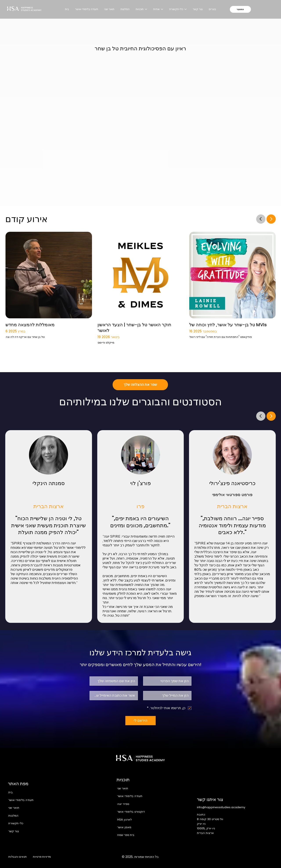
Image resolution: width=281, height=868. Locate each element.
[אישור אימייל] (115, 696)
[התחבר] (240, 9)
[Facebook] (226, 857)
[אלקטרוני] (169, 696)
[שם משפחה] (115, 681)
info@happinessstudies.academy (221, 807)
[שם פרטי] (169, 681)
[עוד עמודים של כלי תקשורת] (186, 9)
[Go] (261, 219)
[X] (245, 857)
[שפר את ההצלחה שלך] (140, 385)
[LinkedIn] (254, 857)
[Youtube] (263, 857)
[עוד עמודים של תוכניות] (146, 9)
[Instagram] (236, 857)
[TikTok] (273, 857)
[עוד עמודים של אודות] (162, 9)
